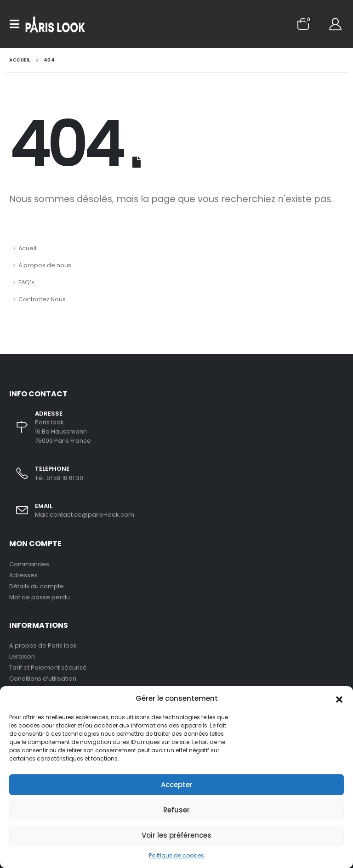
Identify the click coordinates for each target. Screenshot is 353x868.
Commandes (29, 564)
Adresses (23, 575)
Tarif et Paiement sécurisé (48, 668)
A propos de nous (45, 265)
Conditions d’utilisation (43, 679)
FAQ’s (26, 282)
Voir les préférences (176, 835)
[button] (339, 699)
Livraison (22, 657)
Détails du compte (37, 586)
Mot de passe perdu (40, 597)
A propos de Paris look (43, 645)
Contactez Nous (42, 299)
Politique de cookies (176, 855)
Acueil (27, 248)
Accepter (177, 785)
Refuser (176, 810)
